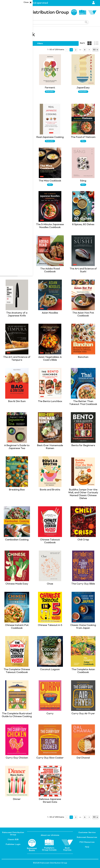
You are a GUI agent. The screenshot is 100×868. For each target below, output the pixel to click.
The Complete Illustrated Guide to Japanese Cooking (17, 91)
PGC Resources (87, 842)
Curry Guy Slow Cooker (50, 758)
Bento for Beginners (83, 445)
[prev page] (67, 50)
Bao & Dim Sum (17, 401)
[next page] (80, 50)
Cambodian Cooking (17, 540)
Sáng (83, 181)
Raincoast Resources (87, 837)
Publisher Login (13, 844)
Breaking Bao (17, 490)
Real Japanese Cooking (50, 137)
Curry (50, 714)
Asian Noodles (50, 313)
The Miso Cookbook (50, 181)
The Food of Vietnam (83, 137)
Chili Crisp (83, 540)
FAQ (87, 847)
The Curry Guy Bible (83, 584)
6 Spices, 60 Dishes (83, 225)
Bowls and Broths (50, 490)
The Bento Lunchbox (50, 401)
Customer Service (87, 832)
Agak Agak (17, 269)
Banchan (83, 357)
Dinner (17, 799)
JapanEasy (83, 88)
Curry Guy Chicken (17, 758)
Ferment (50, 88)
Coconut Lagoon (50, 669)
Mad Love (17, 137)
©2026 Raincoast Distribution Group (50, 863)
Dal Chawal (83, 758)
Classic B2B (13, 840)
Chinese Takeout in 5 (50, 625)
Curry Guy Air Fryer (83, 714)
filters (40, 43)
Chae (50, 584)
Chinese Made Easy (17, 584)
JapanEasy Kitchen (17, 181)
